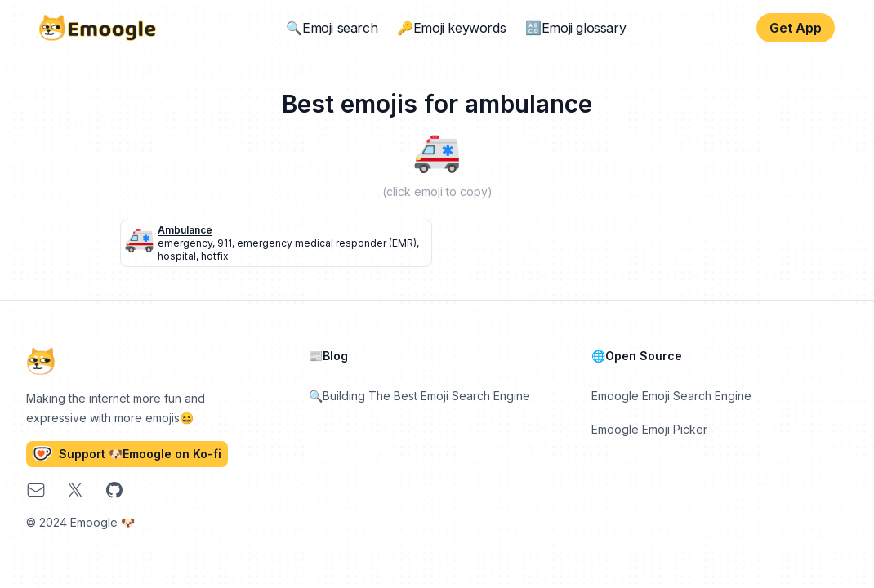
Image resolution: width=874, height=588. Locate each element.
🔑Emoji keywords (451, 28)
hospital (177, 256)
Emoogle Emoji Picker (649, 429)
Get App (796, 28)
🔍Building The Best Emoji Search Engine (419, 396)
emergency (185, 243)
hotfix (215, 256)
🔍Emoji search (332, 28)
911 (225, 243)
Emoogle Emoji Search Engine (671, 396)
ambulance (185, 230)
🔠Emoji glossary (575, 28)
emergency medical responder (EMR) (327, 243)
